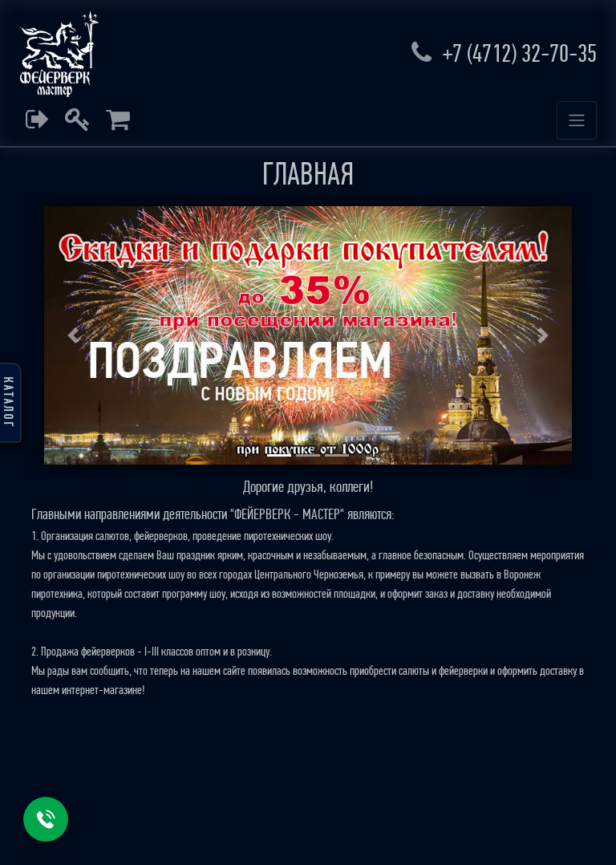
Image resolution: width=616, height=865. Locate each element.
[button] (73, 335)
